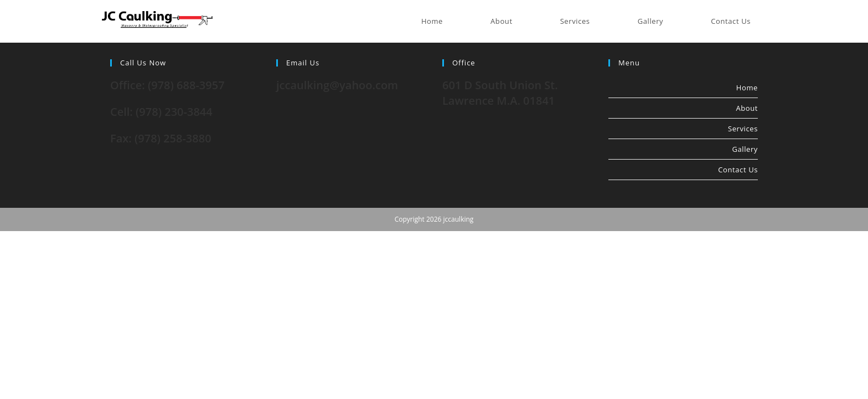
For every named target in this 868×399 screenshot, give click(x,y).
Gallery (745, 149)
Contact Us (738, 170)
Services (743, 129)
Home (747, 88)
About (747, 108)
